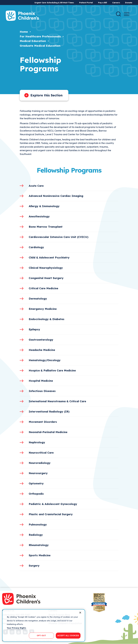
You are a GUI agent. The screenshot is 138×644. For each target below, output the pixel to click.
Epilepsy (34, 329)
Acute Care (36, 186)
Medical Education (33, 41)
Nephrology (37, 442)
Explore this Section (46, 95)
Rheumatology (39, 545)
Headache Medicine (42, 350)
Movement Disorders (43, 422)
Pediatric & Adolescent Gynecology (53, 504)
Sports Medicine (40, 555)
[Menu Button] (127, 14)
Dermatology (38, 299)
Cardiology (36, 247)
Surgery (34, 566)
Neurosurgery (38, 473)
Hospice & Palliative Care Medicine (52, 370)
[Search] (118, 14)
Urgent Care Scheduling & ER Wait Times (54, 3)
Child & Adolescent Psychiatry (49, 257)
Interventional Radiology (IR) (49, 412)
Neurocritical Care (41, 453)
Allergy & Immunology (44, 206)
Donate (129, 3)
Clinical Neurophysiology (46, 268)
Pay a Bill (103, 3)
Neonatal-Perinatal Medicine (48, 432)
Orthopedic (36, 494)
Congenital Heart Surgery (46, 278)
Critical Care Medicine (43, 288)
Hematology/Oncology (45, 360)
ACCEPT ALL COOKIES (68, 635)
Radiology (36, 535)
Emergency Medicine (43, 309)
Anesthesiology (39, 216)
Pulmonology (38, 524)
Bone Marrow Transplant (46, 227)
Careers (116, 3)
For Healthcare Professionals (40, 36)
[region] (44, 625)
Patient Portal (86, 3)
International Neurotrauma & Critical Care (57, 401)
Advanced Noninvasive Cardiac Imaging (56, 196)
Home (24, 32)
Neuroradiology (40, 463)
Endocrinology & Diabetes (47, 319)
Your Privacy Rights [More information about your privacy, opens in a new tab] (16, 628)
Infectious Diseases (42, 391)
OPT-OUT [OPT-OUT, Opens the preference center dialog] (41, 635)
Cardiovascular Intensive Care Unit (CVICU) (59, 237)
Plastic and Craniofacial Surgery (51, 514)
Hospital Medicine (41, 381)
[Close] (80, 613)
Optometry (36, 483)
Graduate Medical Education (40, 46)
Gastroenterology (41, 340)
